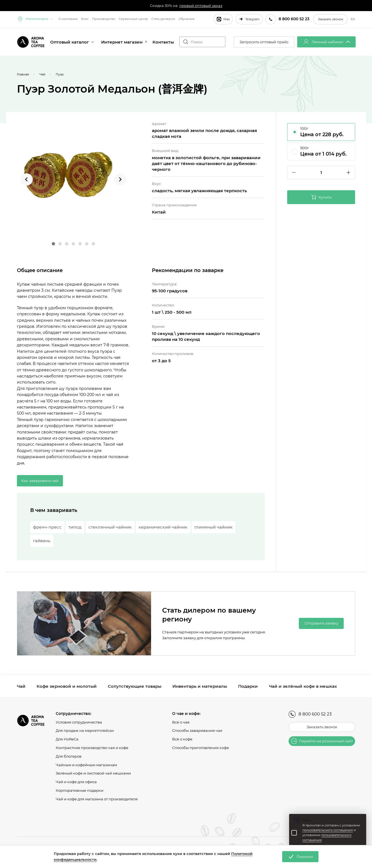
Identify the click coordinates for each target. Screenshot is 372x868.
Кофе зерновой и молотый (67, 686)
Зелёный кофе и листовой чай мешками (93, 773)
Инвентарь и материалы (200, 686)
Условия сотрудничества (79, 722)
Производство (104, 19)
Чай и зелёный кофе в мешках (303, 686)
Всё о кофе (182, 739)
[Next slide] (120, 179)
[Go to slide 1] (53, 244)
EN (353, 19)
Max (223, 19)
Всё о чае (181, 722)
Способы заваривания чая (197, 730)
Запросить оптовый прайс (264, 42)
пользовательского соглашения (328, 830)
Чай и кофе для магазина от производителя (97, 799)
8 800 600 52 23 (310, 714)
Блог (85, 19)
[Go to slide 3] (67, 244)
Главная (23, 74)
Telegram (249, 19)
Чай (21, 686)
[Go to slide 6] (86, 244)
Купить (321, 197)
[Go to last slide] (27, 179)
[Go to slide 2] (60, 244)
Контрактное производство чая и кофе (92, 748)
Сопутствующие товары (135, 686)
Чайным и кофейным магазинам (86, 765)
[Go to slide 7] (93, 244)
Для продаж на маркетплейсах (85, 730)
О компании (68, 19)
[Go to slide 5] (80, 244)
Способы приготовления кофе (201, 748)
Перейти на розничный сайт (322, 741)
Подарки (248, 686)
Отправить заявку (321, 623)
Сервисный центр (133, 19)
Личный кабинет (326, 42)
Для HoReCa (67, 739)
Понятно (300, 857)
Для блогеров (69, 756)
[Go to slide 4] (73, 244)
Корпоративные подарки (80, 790)
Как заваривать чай (40, 481)
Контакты (163, 42)
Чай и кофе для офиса (76, 782)
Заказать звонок (331, 19)
